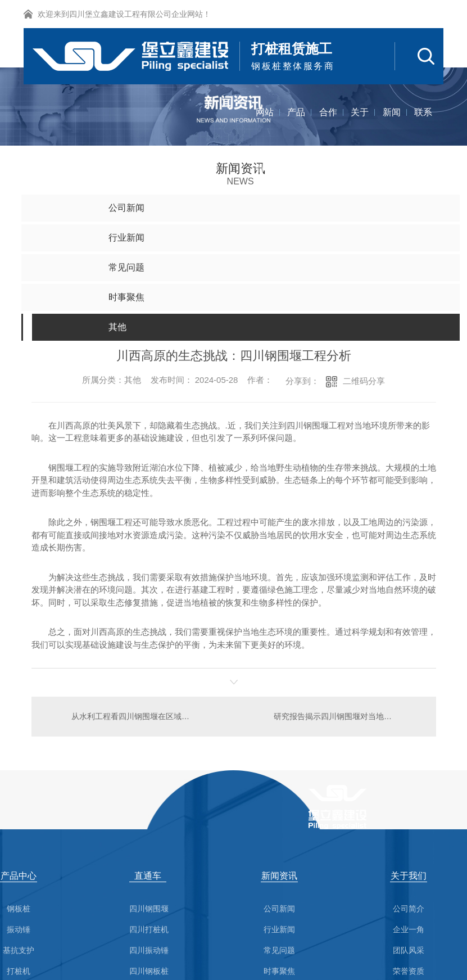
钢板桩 (19, 909)
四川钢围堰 (149, 909)
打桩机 (19, 971)
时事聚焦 (279, 971)
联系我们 (423, 124)
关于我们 (360, 124)
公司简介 (409, 909)
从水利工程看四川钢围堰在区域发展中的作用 (132, 716)
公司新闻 (279, 909)
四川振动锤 (149, 950)
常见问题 (279, 950)
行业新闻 (279, 930)
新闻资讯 (392, 124)
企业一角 (409, 930)
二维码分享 (364, 381)
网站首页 (265, 124)
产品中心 (296, 124)
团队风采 (409, 950)
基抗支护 (19, 950)
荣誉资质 (409, 971)
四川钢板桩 (149, 971)
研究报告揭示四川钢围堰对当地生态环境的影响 (348, 716)
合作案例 (328, 124)
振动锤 (19, 930)
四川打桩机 (149, 930)
